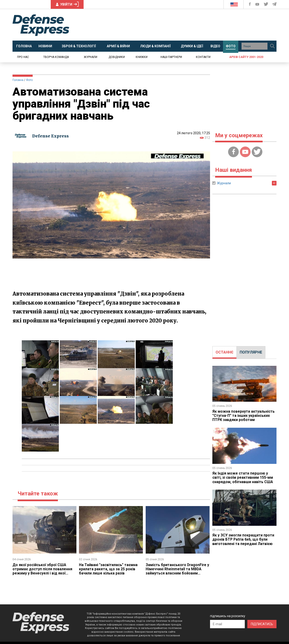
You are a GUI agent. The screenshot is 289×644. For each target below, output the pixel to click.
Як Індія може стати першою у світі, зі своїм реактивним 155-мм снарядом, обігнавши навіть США (243, 478)
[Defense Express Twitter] (266, 4)
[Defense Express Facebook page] (250, 4)
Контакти (203, 57)
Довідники (117, 57)
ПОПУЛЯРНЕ (251, 352)
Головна (18, 80)
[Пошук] (272, 46)
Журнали (91, 57)
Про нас (23, 57)
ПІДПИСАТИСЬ (262, 624)
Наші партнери (171, 57)
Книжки (142, 57)
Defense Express (51, 136)
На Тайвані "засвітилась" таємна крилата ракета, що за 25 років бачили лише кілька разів (108, 569)
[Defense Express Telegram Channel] (275, 4)
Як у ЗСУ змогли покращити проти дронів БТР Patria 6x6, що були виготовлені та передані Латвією (243, 539)
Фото (29, 80)
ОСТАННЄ (225, 352)
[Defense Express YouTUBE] (258, 4)
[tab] (225, 352)
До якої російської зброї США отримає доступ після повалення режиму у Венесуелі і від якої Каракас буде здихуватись (42, 571)
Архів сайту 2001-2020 (246, 57)
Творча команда (56, 57)
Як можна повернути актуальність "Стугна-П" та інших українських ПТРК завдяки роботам (243, 416)
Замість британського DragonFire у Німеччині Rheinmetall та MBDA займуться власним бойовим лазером (176, 571)
